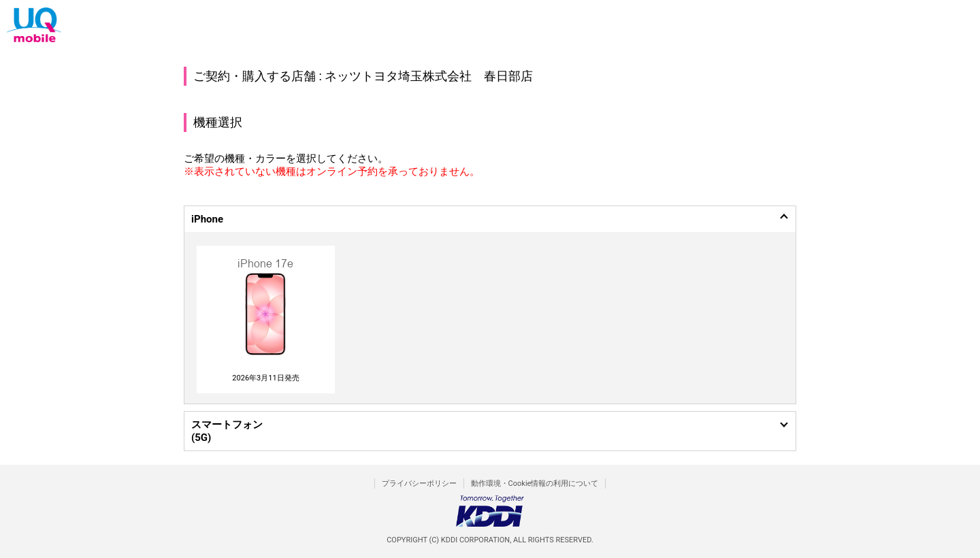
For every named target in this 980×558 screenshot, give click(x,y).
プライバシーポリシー (419, 483)
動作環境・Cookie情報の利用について (535, 483)
